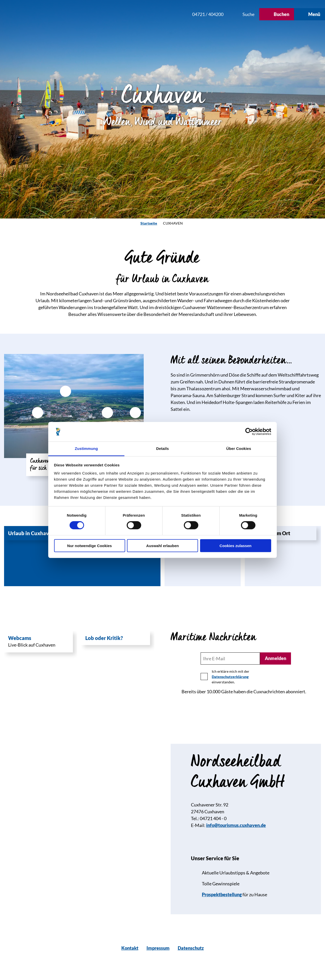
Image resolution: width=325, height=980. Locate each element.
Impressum (158, 948)
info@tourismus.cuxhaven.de (236, 825)
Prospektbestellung (222, 894)
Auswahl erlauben (162, 545)
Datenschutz (191, 948)
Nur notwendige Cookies (90, 545)
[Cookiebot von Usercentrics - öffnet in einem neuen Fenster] (249, 432)
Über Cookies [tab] (239, 449)
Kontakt (130, 948)
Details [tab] (162, 449)
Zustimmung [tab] (86, 449)
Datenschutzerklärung (230, 677)
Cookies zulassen (236, 545)
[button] (154, 14)
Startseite (149, 223)
